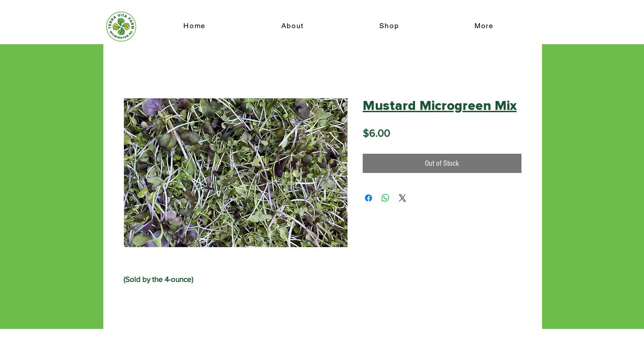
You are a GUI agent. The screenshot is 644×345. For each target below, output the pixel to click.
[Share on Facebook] (369, 198)
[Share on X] (402, 198)
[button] (484, 26)
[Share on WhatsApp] (386, 198)
